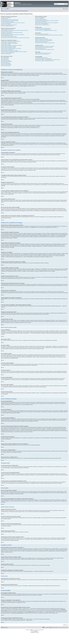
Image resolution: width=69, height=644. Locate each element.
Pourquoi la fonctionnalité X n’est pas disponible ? (43, 59)
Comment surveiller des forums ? (41, 48)
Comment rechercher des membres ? (41, 42)
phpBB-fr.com (36, 631)
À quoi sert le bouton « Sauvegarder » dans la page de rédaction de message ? (14, 52)
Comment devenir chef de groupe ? (41, 22)
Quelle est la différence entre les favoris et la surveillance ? (45, 46)
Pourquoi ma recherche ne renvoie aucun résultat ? (44, 40)
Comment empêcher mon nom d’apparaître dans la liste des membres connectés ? (15, 30)
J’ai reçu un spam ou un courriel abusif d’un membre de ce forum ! (46, 30)
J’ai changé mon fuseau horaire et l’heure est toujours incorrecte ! (12, 33)
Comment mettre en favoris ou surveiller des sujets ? (44, 47)
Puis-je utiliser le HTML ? (5, 58)
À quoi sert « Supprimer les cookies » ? (7, 26)
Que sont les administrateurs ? (40, 18)
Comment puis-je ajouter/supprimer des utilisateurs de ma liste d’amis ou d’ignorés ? (49, 35)
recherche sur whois (5, 610)
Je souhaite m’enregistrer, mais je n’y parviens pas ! (10, 20)
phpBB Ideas (55, 601)
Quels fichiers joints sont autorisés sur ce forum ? (43, 53)
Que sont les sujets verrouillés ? (6, 65)
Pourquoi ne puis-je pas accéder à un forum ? (9, 47)
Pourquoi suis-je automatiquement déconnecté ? (9, 25)
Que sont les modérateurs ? (40, 19)
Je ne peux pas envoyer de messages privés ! (43, 28)
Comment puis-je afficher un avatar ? (7, 36)
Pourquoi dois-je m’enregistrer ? (6, 18)
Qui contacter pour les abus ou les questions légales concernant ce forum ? (48, 60)
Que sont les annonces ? (5, 62)
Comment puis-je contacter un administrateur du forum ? (44, 61)
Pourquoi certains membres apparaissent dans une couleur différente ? (47, 23)
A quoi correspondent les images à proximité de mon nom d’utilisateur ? (13, 35)
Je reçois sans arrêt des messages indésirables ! (43, 29)
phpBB (2, 186)
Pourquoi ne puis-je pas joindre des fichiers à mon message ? (11, 49)
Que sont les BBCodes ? (5, 57)
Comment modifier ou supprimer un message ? (9, 42)
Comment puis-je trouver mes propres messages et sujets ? (45, 43)
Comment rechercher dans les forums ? (42, 39)
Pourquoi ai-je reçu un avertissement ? (7, 50)
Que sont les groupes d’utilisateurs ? (41, 20)
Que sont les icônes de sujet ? (6, 66)
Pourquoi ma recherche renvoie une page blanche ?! (44, 41)
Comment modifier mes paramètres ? (7, 29)
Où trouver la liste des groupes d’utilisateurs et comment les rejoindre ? (47, 21)
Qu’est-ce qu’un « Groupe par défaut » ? (42, 24)
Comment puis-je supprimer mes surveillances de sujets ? (45, 49)
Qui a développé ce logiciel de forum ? (41, 58)
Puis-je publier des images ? (6, 60)
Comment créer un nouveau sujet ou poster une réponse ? (11, 41)
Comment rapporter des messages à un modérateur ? (10, 51)
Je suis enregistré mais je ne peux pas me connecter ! (10, 21)
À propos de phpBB (32, 595)
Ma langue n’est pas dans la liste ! (7, 34)
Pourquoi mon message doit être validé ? (8, 53)
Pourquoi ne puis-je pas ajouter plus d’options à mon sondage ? (11, 45)
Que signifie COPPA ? (5, 19)
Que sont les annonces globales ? (7, 61)
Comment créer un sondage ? (6, 44)
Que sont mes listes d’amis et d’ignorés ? (42, 34)
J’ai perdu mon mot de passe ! (6, 24)
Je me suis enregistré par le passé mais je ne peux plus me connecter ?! (13, 23)
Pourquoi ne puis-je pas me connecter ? (8, 22)
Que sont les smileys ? (5, 59)
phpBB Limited (30, 594)
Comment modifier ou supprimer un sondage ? (9, 46)
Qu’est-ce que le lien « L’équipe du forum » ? (43, 25)
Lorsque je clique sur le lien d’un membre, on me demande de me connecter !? (15, 38)
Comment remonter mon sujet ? (6, 54)
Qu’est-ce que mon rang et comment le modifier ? (9, 37)
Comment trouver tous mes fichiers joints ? (42, 54)
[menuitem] (8, 9)
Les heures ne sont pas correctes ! (7, 31)
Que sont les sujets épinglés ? (6, 63)
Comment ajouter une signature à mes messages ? (9, 43)
